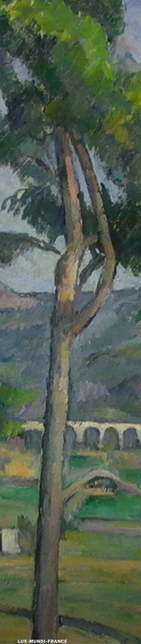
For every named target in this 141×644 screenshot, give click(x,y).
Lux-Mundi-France (43, 641)
